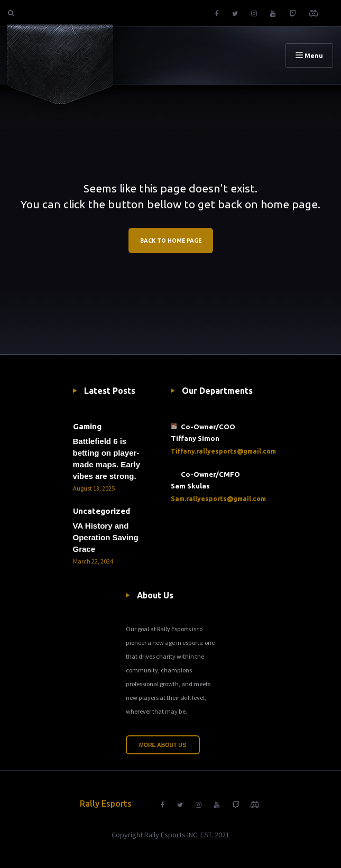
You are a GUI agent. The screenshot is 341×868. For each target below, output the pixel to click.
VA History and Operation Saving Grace (106, 537)
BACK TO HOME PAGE (171, 241)
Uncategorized (102, 511)
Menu (309, 56)
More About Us (163, 745)
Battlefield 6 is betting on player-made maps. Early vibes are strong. (107, 459)
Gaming (87, 426)
